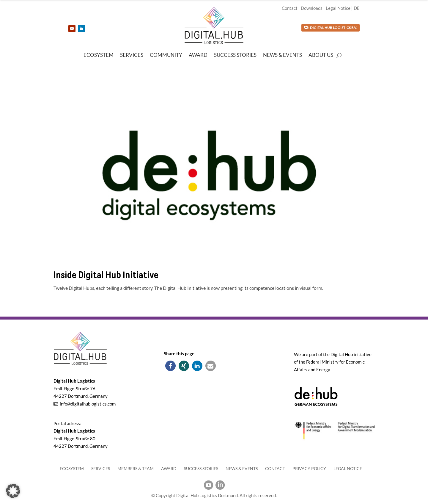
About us (321, 55)
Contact (290, 8)
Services (132, 55)
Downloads (312, 8)
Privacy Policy (309, 468)
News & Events (283, 55)
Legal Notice (338, 8)
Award (198, 55)
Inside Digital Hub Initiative (106, 275)
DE (357, 8)
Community (166, 55)
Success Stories (235, 55)
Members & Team (136, 468)
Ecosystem (99, 55)
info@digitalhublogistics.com (88, 404)
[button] (170, 366)
